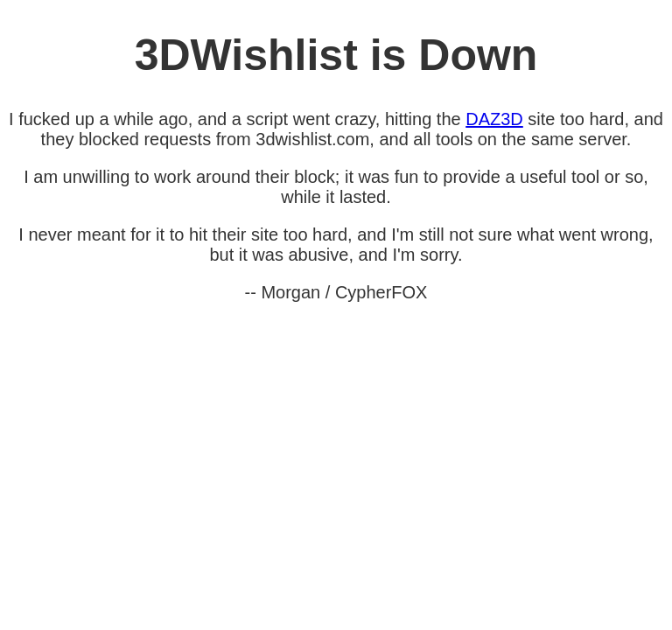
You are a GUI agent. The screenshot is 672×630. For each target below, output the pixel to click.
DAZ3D (494, 119)
